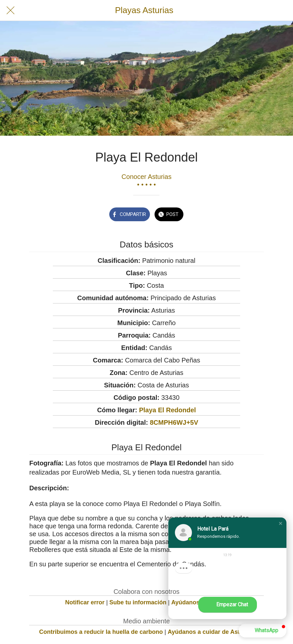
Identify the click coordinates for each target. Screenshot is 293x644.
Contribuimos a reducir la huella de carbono (101, 632)
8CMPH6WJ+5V (174, 422)
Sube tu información (138, 602)
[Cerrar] (10, 10)
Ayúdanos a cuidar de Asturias (211, 632)
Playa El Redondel (167, 410)
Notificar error (85, 602)
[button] (281, 523)
